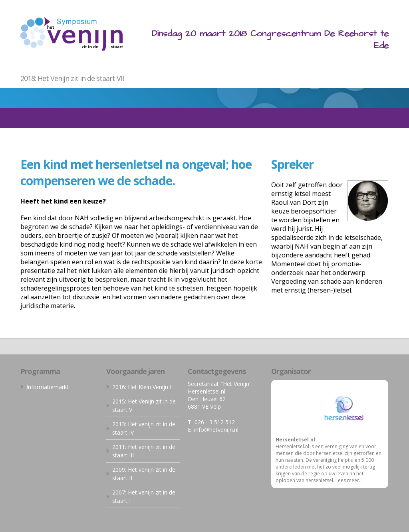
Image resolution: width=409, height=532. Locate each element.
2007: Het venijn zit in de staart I (144, 496)
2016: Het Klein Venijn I (142, 387)
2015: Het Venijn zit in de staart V (144, 405)
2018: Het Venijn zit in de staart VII (72, 78)
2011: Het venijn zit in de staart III (144, 451)
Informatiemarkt (48, 387)
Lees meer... (349, 480)
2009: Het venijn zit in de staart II (144, 474)
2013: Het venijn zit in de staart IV (144, 428)
